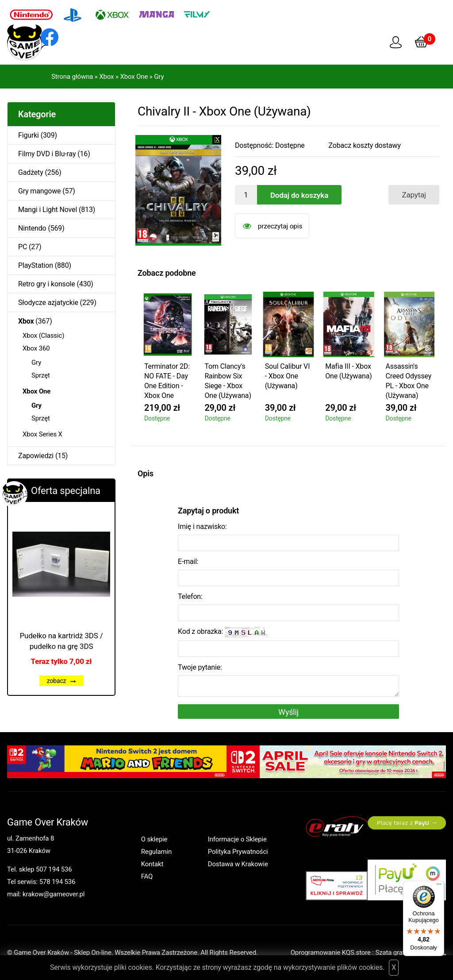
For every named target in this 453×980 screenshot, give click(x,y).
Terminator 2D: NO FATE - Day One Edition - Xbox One (167, 381)
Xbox (106, 77)
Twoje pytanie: (200, 667)
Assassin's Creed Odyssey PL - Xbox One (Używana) (409, 381)
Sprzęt (41, 375)
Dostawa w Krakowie (238, 864)
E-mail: (188, 561)
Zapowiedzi (36, 456)
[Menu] (439, 886)
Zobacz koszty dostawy (365, 145)
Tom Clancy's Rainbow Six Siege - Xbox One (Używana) (228, 381)
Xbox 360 (36, 348)
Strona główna (72, 77)
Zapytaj (414, 195)
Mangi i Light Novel (48, 210)
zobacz (61, 681)
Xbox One (134, 77)
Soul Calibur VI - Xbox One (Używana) (288, 376)
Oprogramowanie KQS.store (331, 953)
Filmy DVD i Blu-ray (47, 154)
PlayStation (36, 265)
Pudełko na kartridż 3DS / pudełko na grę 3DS (61, 641)
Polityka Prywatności (238, 852)
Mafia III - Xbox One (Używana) (348, 371)
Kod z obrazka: (223, 632)
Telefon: (190, 596)
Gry (159, 77)
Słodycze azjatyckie (48, 303)
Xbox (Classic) (43, 336)
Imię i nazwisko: (202, 527)
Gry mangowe (39, 191)
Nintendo (32, 228)
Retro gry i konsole (47, 284)
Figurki (29, 135)
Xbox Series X (42, 434)
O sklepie (154, 839)
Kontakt (152, 864)
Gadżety (31, 172)
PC (23, 247)
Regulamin (156, 852)
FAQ (147, 876)
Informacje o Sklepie (237, 839)
